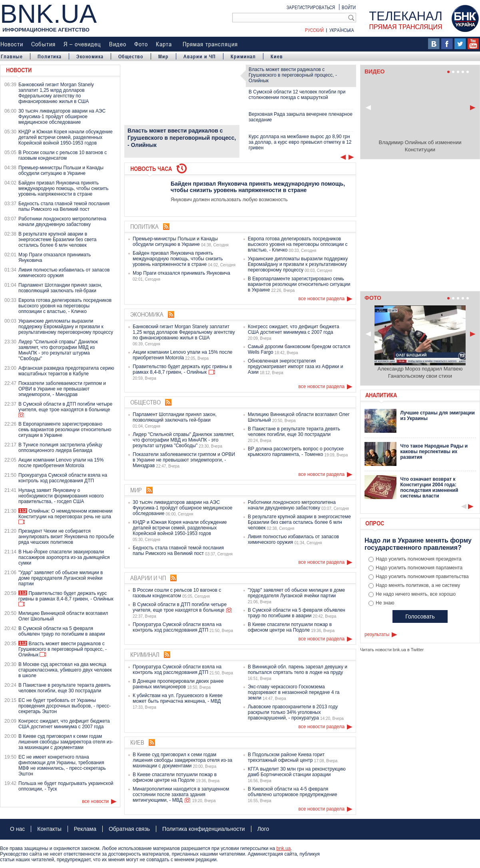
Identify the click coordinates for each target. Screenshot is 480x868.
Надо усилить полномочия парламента (419, 568)
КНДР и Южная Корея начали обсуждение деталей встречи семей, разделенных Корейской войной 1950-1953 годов (66, 137)
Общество (131, 56)
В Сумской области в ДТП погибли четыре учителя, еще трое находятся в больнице (65, 407)
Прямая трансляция (210, 44)
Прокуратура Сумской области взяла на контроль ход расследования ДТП (63, 478)
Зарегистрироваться (311, 7)
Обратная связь (129, 829)
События (43, 44)
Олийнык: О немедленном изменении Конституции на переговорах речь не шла (65, 514)
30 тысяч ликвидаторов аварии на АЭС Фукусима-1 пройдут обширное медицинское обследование (62, 117)
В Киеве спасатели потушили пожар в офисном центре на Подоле (290, 627)
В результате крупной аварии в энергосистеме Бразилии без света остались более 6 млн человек (57, 240)
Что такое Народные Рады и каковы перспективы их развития (434, 452)
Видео (118, 44)
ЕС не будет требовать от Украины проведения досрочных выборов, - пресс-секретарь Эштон (65, 706)
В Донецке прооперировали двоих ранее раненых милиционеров (178, 684)
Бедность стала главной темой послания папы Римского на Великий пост (64, 206)
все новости (95, 801)
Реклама (85, 829)
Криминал (243, 56)
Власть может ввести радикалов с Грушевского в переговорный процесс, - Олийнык (63, 649)
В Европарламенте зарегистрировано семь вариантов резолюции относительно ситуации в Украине (65, 430)
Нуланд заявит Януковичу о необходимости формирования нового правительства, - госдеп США (61, 496)
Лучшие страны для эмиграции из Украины (438, 416)
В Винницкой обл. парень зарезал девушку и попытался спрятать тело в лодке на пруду (298, 670)
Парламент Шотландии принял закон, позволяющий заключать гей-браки (60, 288)
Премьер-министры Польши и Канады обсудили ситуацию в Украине (61, 170)
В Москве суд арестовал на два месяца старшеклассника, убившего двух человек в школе (65, 670)
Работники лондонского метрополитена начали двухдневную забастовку (62, 222)
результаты (377, 634)
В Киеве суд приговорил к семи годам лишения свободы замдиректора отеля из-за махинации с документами (66, 742)
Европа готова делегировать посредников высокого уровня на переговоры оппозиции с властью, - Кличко (65, 306)
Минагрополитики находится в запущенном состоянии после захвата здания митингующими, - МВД (181, 795)
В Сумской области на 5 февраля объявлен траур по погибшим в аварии (62, 631)
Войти (349, 7)
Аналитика (381, 395)
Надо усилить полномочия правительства (422, 577)
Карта (164, 44)
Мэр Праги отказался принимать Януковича (181, 273)
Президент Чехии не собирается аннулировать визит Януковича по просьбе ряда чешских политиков (66, 537)
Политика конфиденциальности (204, 829)
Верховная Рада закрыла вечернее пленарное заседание (301, 117)
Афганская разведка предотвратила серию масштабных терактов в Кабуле (66, 371)
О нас (17, 829)
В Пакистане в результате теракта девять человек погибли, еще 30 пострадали (65, 688)
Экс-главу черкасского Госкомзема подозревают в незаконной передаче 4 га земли (294, 692)
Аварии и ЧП (200, 56)
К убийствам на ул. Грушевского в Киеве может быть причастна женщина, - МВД (178, 698)
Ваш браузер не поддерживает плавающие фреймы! (420, 227)
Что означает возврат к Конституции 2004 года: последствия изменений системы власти (429, 488)
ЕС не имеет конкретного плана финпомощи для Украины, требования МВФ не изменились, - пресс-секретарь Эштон (62, 765)
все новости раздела (322, 299)
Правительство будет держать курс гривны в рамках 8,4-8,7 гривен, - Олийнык (66, 596)
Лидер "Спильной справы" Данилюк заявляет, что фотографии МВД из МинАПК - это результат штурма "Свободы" (58, 350)
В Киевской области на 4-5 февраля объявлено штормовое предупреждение (293, 792)
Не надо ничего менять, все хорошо (416, 594)
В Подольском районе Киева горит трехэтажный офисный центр (286, 757)
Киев (277, 56)
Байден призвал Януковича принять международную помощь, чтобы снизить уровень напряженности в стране (63, 188)
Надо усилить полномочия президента (419, 559)
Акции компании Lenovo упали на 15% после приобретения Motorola (61, 463)
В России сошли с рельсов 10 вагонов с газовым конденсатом (63, 155)
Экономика (90, 56)
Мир (163, 56)
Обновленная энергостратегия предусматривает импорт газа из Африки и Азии (295, 367)
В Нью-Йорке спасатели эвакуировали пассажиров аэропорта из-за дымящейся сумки (64, 557)
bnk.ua (283, 848)
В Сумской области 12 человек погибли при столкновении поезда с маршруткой (297, 95)
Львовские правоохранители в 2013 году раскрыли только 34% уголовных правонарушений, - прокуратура (293, 712)
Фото (141, 44)
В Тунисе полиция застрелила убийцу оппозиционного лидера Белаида (60, 448)
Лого (263, 829)
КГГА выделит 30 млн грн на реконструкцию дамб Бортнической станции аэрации (297, 772)
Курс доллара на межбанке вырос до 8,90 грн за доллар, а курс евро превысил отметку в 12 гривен (300, 142)
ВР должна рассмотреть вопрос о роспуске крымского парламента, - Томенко (296, 452)
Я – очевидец (82, 44)
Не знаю (385, 603)
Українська (342, 30)
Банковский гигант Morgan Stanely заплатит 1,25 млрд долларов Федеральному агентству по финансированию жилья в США (56, 93)
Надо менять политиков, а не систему (418, 585)
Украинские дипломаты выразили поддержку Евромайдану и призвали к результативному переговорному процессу (66, 327)
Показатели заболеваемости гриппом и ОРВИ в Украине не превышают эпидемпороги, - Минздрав (62, 389)
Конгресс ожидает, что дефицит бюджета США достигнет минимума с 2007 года (64, 724)
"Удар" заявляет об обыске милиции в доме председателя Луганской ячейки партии (61, 578)
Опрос (375, 523)
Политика (50, 56)
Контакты (49, 829)
